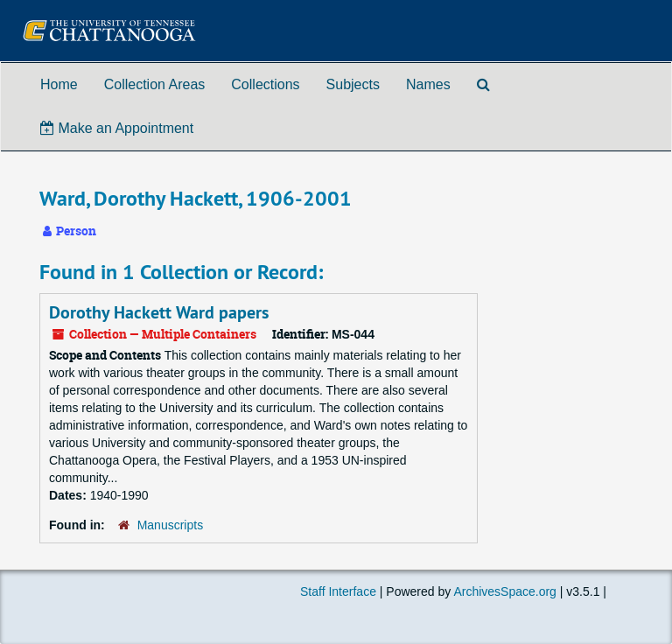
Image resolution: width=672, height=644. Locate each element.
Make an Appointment (117, 128)
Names (428, 84)
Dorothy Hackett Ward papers (159, 312)
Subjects (353, 84)
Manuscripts (170, 525)
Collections (265, 84)
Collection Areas (155, 84)
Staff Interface (338, 591)
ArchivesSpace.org (505, 591)
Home (59, 84)
